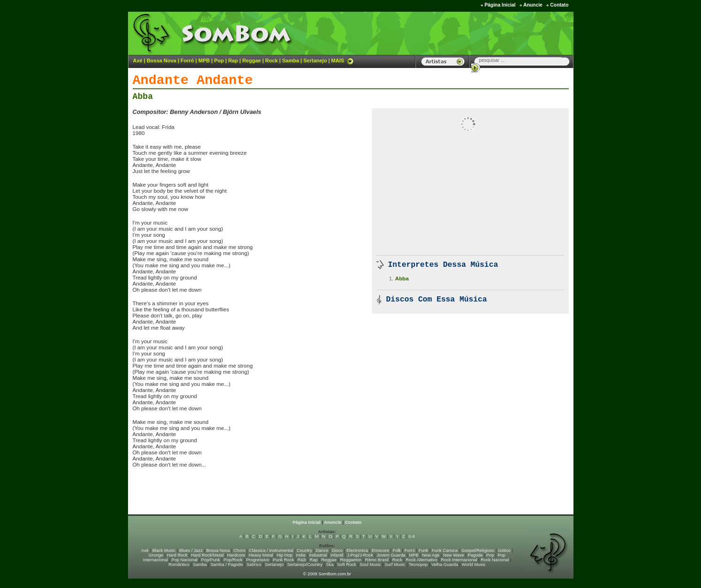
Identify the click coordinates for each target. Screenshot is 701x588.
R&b (302, 560)
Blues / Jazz (191, 550)
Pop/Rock (233, 560)
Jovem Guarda (391, 555)
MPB (204, 60)
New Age (431, 555)
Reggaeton (351, 560)
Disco (337, 550)
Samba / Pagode (227, 565)
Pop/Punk (211, 560)
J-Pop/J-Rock (360, 555)
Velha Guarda (445, 565)
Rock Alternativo (421, 560)
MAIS (342, 60)
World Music (474, 565)
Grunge (156, 555)
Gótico (504, 550)
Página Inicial (500, 5)
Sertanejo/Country (305, 565)
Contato (559, 5)
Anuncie (533, 5)
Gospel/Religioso (478, 550)
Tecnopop (418, 565)
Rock (272, 60)
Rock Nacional (495, 560)
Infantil (337, 555)
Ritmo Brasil (377, 560)
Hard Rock (177, 555)
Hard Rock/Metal (207, 555)
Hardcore (236, 555)
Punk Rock (283, 560)
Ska (330, 565)
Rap (233, 60)
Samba (291, 60)
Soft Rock (347, 565)
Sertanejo (315, 60)
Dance (322, 550)
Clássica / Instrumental (271, 550)
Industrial (318, 555)
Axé (138, 60)
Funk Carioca (445, 550)
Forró (187, 60)
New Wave (454, 555)
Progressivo (258, 560)
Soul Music (370, 565)
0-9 (411, 536)
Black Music (164, 550)
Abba (143, 97)
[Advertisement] (457, 33)
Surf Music (395, 565)
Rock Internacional (459, 560)
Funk (423, 550)
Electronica (357, 550)
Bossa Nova (162, 60)
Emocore (380, 550)
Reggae (252, 60)
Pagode (475, 555)
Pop (219, 60)
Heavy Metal (261, 555)
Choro (239, 550)
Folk (397, 550)
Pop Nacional (185, 560)
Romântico (179, 565)
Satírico (254, 565)
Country (305, 550)
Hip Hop (285, 555)
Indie (301, 555)
